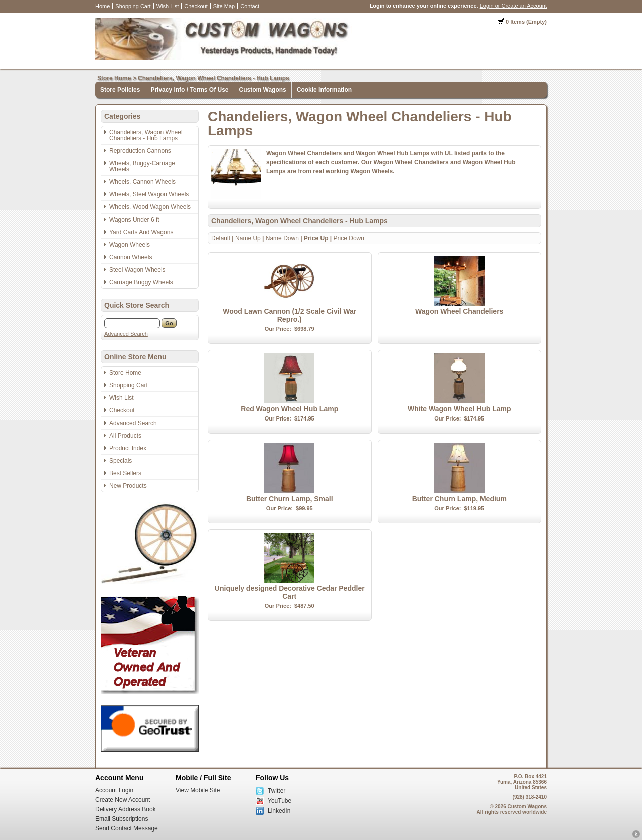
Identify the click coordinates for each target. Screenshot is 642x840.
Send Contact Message (127, 828)
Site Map (224, 6)
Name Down (282, 238)
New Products (128, 486)
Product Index (128, 448)
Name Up (248, 238)
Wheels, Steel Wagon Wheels (149, 194)
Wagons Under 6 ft (134, 220)
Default (221, 238)
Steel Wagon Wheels (137, 270)
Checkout (196, 6)
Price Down (349, 238)
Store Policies (120, 90)
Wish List (168, 6)
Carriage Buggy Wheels (141, 282)
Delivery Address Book (126, 809)
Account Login (114, 790)
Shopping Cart (133, 6)
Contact (250, 6)
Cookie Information (324, 90)
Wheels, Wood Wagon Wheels (150, 207)
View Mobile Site (198, 790)
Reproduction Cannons (140, 151)
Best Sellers (125, 473)
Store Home (114, 78)
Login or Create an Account (513, 6)
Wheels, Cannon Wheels (142, 182)
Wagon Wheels (130, 245)
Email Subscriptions (122, 819)
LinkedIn (279, 811)
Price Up (316, 238)
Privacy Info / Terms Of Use (189, 90)
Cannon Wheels (131, 257)
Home (103, 6)
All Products (125, 436)
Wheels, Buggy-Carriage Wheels (142, 166)
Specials (121, 461)
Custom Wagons (263, 90)
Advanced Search (126, 334)
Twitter (277, 791)
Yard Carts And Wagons (141, 232)
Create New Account (123, 800)
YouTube (280, 801)
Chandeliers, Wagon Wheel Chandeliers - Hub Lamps (214, 78)
